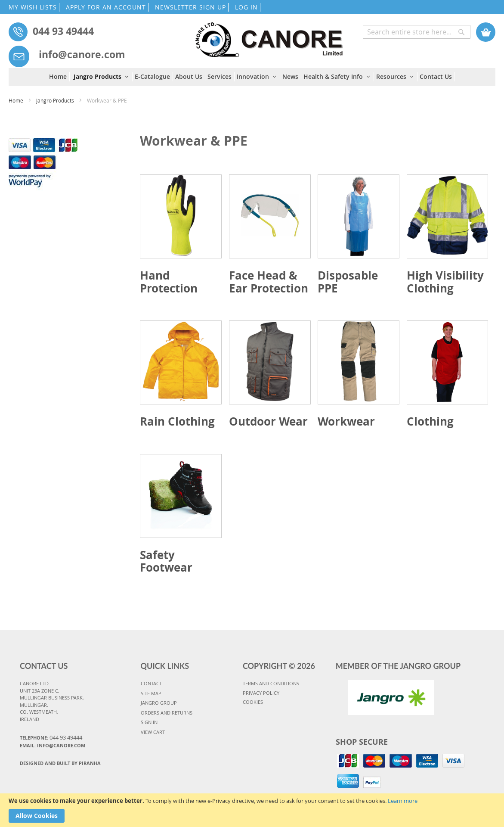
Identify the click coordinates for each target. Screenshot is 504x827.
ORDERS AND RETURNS (167, 713)
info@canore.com (82, 54)
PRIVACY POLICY (261, 693)
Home (17, 100)
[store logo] (269, 36)
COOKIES (253, 702)
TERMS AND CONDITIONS (271, 683)
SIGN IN (149, 722)
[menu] (252, 77)
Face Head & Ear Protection (269, 282)
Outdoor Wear (268, 421)
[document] (252, 810)
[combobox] (417, 32)
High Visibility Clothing (445, 282)
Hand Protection (169, 282)
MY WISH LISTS (33, 7)
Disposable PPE (348, 282)
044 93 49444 (63, 31)
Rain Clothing (177, 421)
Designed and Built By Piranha (60, 763)
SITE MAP (151, 693)
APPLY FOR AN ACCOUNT (106, 7)
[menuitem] (59, 77)
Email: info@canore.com (53, 745)
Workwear (346, 421)
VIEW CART (153, 732)
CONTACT (151, 683)
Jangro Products (56, 100)
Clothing (430, 421)
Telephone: (51, 737)
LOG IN (246, 7)
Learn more (403, 801)
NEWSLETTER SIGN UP (190, 7)
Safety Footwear (166, 561)
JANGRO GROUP (159, 703)
